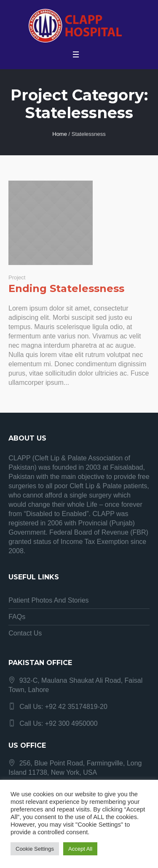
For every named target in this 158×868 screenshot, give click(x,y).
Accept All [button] (80, 849)
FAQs (17, 617)
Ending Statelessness (66, 288)
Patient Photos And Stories (48, 600)
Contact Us (25, 633)
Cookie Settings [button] (35, 849)
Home (60, 134)
